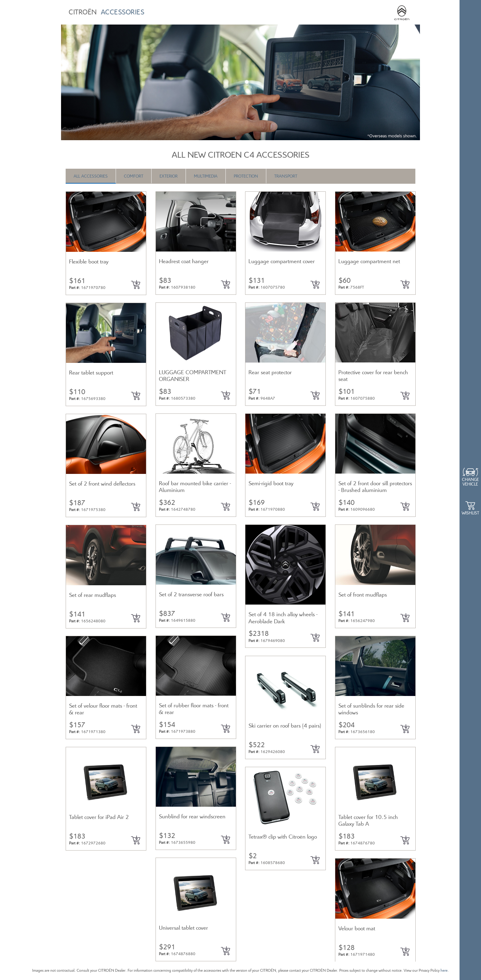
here (444, 970)
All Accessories (91, 176)
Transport (286, 176)
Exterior (169, 176)
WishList (470, 513)
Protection (246, 176)
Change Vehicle (470, 482)
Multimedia (206, 176)
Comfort (134, 176)
